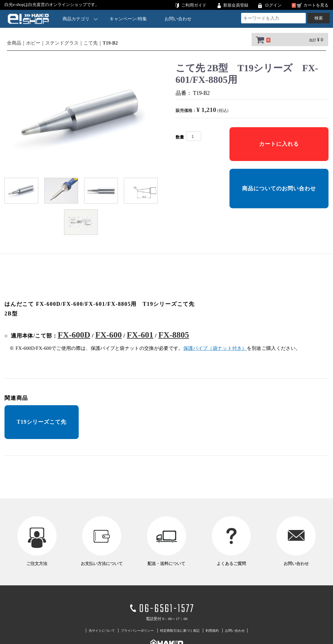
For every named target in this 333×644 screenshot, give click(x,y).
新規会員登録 (236, 5)
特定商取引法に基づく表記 (180, 631)
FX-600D (74, 335)
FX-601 (140, 335)
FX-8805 (174, 335)
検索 (319, 18)
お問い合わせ (178, 19)
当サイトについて (102, 631)
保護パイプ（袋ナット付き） (215, 348)
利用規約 (212, 631)
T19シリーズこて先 (42, 422)
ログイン (273, 5)
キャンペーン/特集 (128, 19)
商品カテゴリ (80, 19)
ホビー (33, 43)
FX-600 (108, 335)
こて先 (91, 43)
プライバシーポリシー (137, 631)
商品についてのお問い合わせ (279, 189)
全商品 (14, 43)
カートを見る (316, 5)
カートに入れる (279, 144)
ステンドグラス (62, 43)
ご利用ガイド (194, 5)
